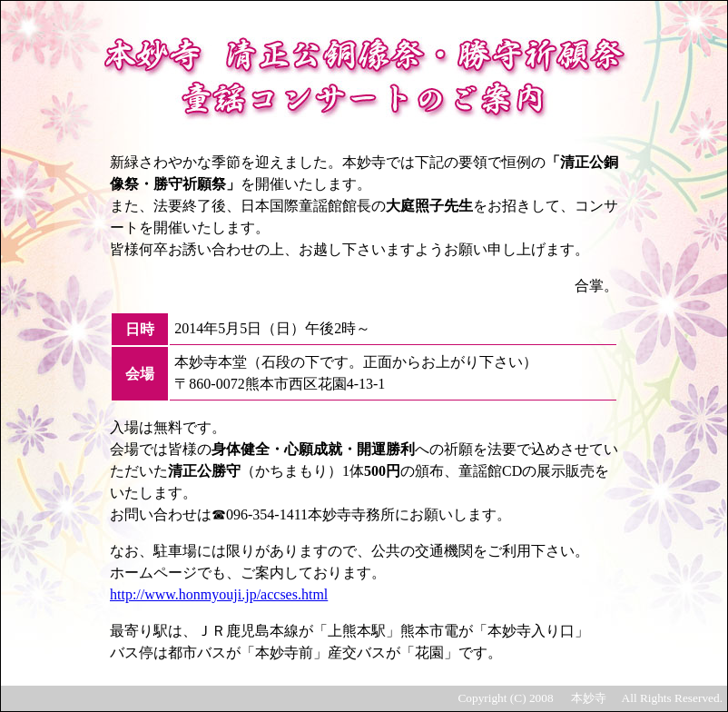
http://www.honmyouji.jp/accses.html (219, 594)
